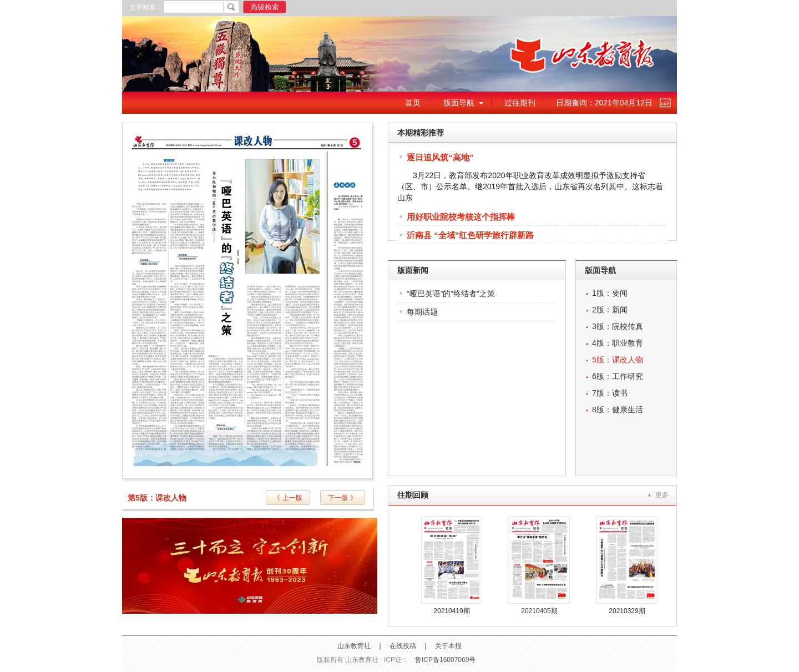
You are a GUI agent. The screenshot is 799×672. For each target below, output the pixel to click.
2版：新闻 (610, 310)
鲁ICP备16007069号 (445, 660)
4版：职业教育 (618, 343)
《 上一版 (288, 498)
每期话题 (422, 312)
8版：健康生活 (618, 410)
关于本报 (448, 646)
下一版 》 (342, 498)
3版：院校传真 (618, 326)
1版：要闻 (610, 293)
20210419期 (451, 611)
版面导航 (459, 103)
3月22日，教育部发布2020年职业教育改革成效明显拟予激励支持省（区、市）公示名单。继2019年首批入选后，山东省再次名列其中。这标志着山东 (530, 186)
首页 (413, 103)
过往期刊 (520, 103)
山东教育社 (354, 646)
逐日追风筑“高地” (440, 157)
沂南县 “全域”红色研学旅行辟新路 (470, 235)
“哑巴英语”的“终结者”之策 (451, 294)
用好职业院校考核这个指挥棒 (461, 217)
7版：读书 (610, 393)
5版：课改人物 (618, 360)
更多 (662, 495)
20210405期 (539, 611)
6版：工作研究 (618, 376)
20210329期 (627, 611)
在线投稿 (403, 646)
